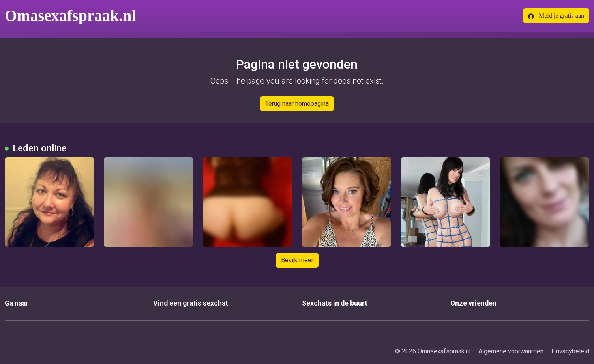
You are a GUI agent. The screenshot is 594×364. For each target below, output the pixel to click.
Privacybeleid (570, 351)
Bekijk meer (297, 260)
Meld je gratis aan (556, 16)
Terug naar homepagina (297, 104)
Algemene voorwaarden (511, 351)
